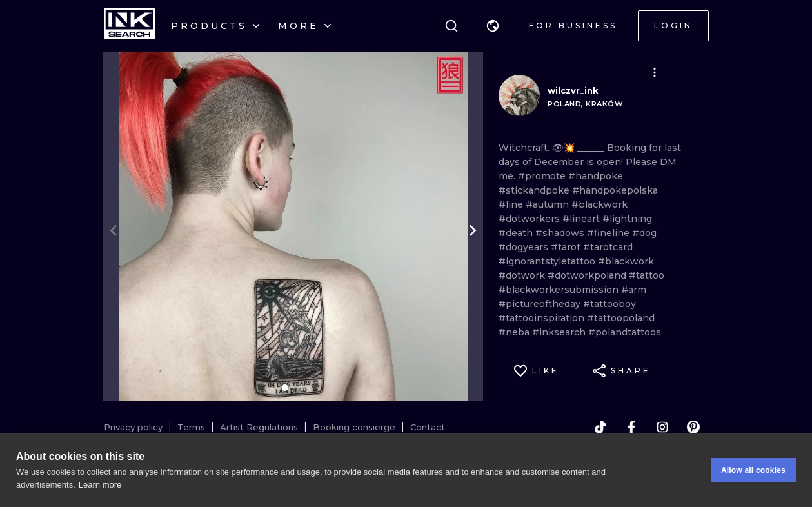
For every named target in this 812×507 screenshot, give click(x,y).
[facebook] (631, 427)
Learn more (100, 485)
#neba (515, 332)
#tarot (567, 247)
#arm (634, 290)
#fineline (609, 233)
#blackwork (599, 204)
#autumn (549, 204)
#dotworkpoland (588, 275)
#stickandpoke (535, 190)
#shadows (561, 233)
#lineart (582, 219)
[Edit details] (655, 72)
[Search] (451, 26)
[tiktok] (600, 427)
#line (512, 204)
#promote (543, 176)
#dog (644, 233)
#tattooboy (609, 304)
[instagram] (662, 427)
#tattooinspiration (543, 318)
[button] (493, 26)
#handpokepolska (615, 190)
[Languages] (493, 26)
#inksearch (560, 332)
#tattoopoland (621, 318)
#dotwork (523, 275)
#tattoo (647, 275)
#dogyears (525, 247)
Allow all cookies (753, 470)
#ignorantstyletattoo (548, 261)
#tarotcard (608, 247)
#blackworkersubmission (560, 290)
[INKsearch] (129, 26)
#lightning (627, 219)
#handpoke (596, 176)
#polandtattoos (625, 332)
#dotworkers (530, 219)
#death (517, 233)
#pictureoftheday (541, 304)
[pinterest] (693, 427)
